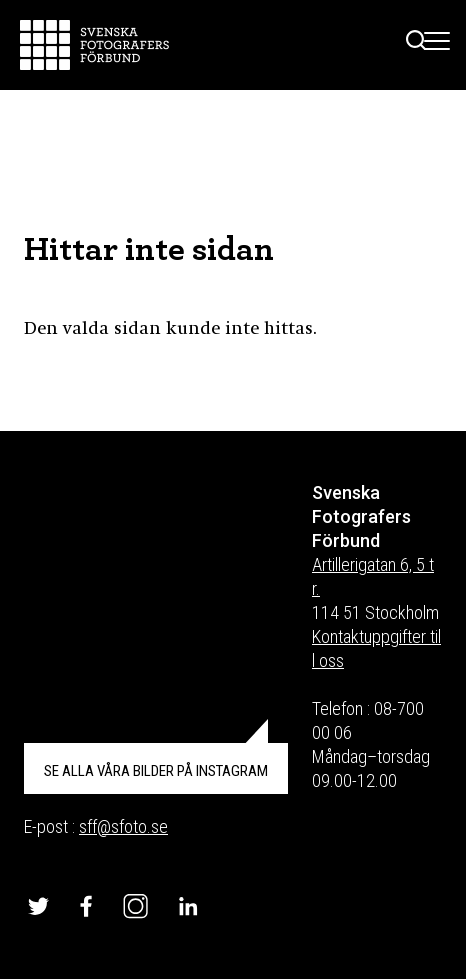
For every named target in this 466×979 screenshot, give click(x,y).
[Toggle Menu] (437, 45)
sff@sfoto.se (123, 826)
